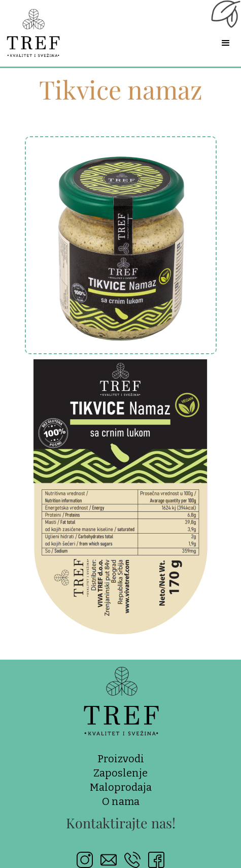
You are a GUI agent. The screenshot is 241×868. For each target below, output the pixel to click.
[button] (226, 43)
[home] (42, 29)
